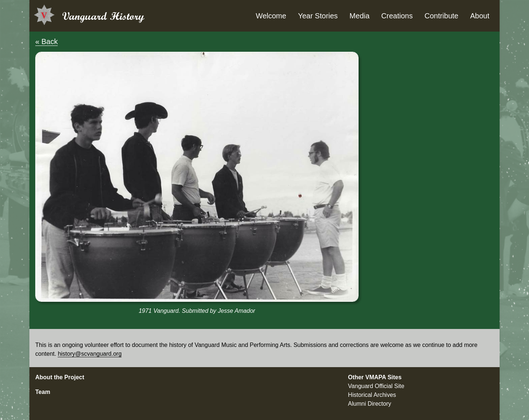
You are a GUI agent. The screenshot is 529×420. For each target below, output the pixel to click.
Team (43, 392)
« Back (46, 41)
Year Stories (318, 16)
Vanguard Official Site (376, 386)
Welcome (271, 16)
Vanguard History (103, 16)
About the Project (60, 377)
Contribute (441, 16)
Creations (397, 16)
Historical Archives (372, 395)
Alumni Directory (369, 404)
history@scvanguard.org (90, 354)
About (480, 16)
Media (359, 16)
